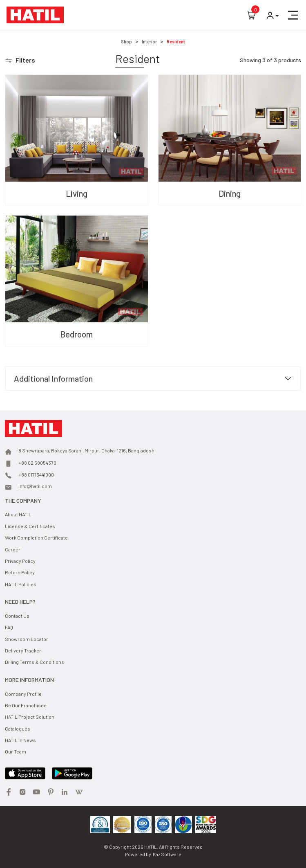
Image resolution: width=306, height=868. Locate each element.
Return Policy (20, 572)
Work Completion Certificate (36, 537)
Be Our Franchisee (26, 705)
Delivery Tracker (23, 650)
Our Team (16, 751)
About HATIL (18, 514)
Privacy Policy (20, 561)
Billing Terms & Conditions (35, 662)
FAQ (9, 627)
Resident (176, 42)
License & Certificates (30, 526)
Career (13, 549)
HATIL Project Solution (30, 717)
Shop (126, 42)
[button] (293, 15)
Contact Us (17, 616)
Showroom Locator (27, 639)
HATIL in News (20, 740)
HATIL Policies (21, 584)
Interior (149, 42)
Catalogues (18, 729)
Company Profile (23, 694)
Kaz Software (167, 854)
